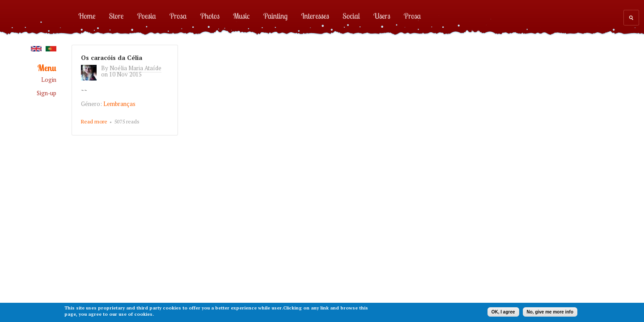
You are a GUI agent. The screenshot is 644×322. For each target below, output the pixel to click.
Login (49, 80)
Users (382, 16)
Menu (47, 68)
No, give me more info (550, 312)
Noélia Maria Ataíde (136, 68)
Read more (94, 121)
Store (117, 16)
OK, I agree (503, 312)
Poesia (146, 16)
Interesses (315, 16)
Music (241, 16)
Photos (210, 16)
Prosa (178, 16)
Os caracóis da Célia (112, 57)
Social (351, 16)
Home (87, 16)
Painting (276, 16)
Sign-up (47, 93)
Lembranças (119, 104)
